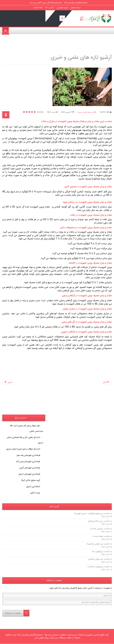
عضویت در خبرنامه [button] (54, 580)
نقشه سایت (38, 8)
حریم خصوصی (62, 8)
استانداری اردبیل (33, 487)
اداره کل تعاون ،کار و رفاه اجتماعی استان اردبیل (25, 440)
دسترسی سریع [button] (21, 418)
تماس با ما (50, 8)
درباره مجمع (76, 8)
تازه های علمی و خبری (86, 112)
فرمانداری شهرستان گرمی (30, 468)
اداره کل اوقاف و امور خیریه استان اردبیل (23, 449)
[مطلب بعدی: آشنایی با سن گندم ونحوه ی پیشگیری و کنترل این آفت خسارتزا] (8, 382)
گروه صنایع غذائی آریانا (31, 480)
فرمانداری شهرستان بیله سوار (28, 455)
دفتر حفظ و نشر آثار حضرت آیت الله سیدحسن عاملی (26, 429)
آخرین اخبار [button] (54, 507)
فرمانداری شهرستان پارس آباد (28, 462)
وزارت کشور (35, 493)
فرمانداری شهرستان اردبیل (29, 474)
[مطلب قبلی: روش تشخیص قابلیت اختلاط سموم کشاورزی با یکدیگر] (106, 382)
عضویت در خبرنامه (17, 613)
